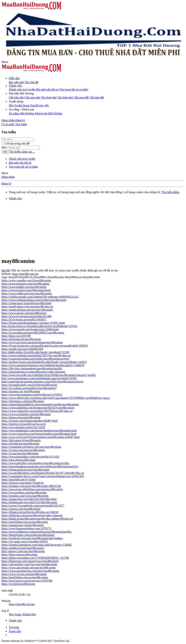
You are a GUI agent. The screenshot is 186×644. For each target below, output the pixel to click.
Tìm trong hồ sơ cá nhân (74, 89)
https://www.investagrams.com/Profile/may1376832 (32, 395)
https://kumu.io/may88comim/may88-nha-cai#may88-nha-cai (37, 519)
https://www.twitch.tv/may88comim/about (26, 290)
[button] (5, 62)
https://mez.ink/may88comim (19, 460)
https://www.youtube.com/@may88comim (26, 280)
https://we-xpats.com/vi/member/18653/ (25, 541)
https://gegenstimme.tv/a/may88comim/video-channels (33, 372)
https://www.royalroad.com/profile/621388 (26, 316)
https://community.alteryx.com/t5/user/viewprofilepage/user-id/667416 (43, 476)
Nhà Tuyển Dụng (19, 105)
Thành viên (15, 86)
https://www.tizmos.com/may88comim (24, 493)
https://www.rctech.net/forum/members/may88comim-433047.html (41, 437)
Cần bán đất (97, 97)
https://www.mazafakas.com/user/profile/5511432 (30, 457)
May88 (6, 270)
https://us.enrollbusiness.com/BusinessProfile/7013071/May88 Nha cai (43, 473)
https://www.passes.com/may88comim (24, 313)
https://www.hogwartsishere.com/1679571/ (26, 528)
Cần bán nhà (16, 97)
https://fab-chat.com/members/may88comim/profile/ (32, 369)
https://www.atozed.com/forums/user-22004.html (30, 329)
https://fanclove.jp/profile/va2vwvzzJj (24, 424)
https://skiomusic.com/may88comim (23, 401)
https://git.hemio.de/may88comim (21, 339)
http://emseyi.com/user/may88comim (23, 551)
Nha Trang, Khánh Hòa (22, 614)
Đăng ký (6, 184)
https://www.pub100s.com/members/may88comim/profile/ (36, 463)
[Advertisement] (93, 228)
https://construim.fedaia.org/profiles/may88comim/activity (36, 359)
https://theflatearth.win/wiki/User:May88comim (29, 502)
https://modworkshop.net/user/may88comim (27, 310)
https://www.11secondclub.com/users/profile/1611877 (33, 506)
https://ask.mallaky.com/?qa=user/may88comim (29, 564)
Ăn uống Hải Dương (21, 113)
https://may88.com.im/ (26, 274)
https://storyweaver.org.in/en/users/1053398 (27, 581)
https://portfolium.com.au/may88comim (25, 522)
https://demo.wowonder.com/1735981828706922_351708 (35, 558)
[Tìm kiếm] (21, 124)
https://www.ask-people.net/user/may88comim (29, 568)
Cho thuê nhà (48, 97)
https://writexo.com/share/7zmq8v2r (23, 483)
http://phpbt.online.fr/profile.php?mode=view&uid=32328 (35, 352)
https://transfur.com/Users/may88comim (25, 496)
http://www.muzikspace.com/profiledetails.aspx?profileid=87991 (39, 378)
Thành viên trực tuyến (22, 89)
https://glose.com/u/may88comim (21, 417)
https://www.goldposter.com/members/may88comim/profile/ (37, 532)
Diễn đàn (14, 78)
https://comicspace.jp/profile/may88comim (26, 303)
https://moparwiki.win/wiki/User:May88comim (29, 499)
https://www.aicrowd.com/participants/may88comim (32, 342)
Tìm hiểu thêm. (170, 192)
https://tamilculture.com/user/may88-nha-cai (27, 306)
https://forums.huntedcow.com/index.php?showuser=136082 (37, 545)
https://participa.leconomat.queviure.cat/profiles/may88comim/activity (43, 382)
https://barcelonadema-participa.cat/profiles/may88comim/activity (40, 466)
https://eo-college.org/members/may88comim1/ (29, 388)
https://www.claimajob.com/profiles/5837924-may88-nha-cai (37, 411)
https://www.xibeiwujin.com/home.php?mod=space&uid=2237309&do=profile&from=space (56, 398)
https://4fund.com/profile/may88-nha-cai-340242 (30, 512)
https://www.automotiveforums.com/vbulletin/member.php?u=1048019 (43, 365)
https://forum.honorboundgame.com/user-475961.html (33, 323)
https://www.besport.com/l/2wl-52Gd (23, 427)
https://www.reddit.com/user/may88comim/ (27, 293)
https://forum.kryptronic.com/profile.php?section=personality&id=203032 (45, 346)
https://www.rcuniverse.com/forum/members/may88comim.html (39, 434)
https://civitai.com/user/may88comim (23, 450)
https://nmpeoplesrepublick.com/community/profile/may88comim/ (40, 404)
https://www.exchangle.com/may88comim (26, 414)
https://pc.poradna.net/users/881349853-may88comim (33, 333)
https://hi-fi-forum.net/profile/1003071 (24, 320)
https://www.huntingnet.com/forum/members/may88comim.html (39, 431)
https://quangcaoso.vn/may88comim (23, 525)
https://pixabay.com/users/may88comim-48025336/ (31, 486)
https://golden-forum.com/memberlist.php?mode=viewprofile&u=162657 (44, 362)
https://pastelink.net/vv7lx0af (18, 479)
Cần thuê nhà (65, 97)
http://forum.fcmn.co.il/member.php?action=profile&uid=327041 (39, 326)
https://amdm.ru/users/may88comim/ (23, 548)
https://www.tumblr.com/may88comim (24, 287)
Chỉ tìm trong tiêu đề (16, 144)
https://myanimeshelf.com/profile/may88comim (29, 385)
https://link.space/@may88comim (21, 440)
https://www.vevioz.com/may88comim (24, 574)
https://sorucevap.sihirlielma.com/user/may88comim (32, 489)
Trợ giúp (14, 627)
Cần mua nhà (32, 97)
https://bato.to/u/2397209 (16, 336)
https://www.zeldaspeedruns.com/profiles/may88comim (34, 300)
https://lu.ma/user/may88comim (20, 453)
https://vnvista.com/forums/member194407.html (30, 421)
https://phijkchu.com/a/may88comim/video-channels (32, 515)
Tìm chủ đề (32, 82)
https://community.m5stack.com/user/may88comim (31, 447)
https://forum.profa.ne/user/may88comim (25, 470)
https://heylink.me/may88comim (20, 444)
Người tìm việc (40, 105)
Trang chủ (15, 631)
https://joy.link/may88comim (18, 584)
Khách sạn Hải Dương (48, 113)
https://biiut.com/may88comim (19, 555)
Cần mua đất (81, 97)
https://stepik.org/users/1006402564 (22, 349)
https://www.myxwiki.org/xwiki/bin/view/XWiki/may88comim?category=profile (49, 375)
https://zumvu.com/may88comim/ (21, 509)
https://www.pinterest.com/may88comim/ (26, 284)
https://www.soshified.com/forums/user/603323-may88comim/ (38, 408)
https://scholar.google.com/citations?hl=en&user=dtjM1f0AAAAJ (40, 297)
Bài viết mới (16, 82)
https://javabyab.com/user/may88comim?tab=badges (32, 538)
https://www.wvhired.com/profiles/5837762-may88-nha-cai (36, 355)
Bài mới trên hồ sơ (47, 89)
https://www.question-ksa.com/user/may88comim (30, 571)
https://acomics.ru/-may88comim (21, 391)
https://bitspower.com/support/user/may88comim (30, 561)
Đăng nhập (8, 177)
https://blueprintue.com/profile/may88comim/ (28, 535)
